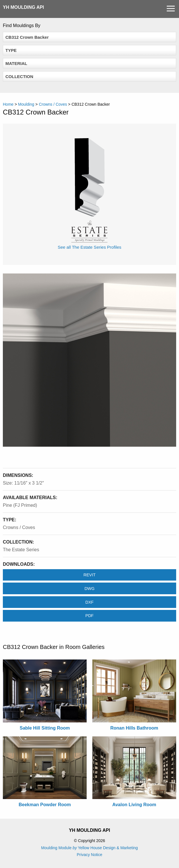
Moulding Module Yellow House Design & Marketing (89, 848)
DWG (89, 589)
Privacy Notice (89, 855)
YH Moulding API (23, 7)
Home (8, 104)
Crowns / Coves (19, 527)
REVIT (89, 575)
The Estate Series (21, 550)
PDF (90, 616)
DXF (90, 602)
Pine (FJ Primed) (20, 505)
